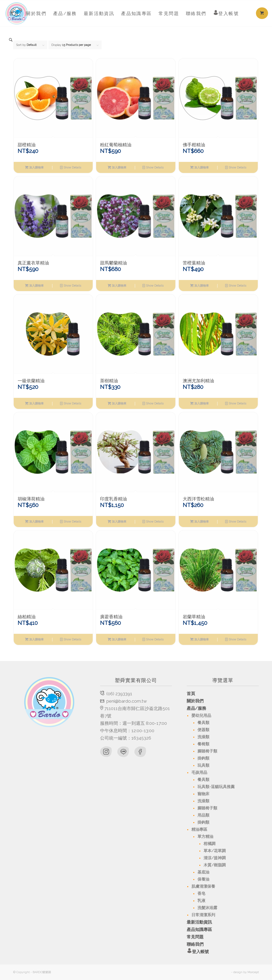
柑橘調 (209, 844)
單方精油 (205, 837)
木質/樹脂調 (215, 865)
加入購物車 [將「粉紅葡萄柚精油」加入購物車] (117, 167)
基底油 (203, 872)
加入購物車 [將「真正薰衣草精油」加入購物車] (34, 286)
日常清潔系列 (203, 915)
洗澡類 (203, 737)
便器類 (203, 730)
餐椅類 (203, 744)
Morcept (253, 972)
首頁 (191, 694)
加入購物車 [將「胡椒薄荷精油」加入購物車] (34, 522)
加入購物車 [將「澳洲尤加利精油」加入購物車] (199, 403)
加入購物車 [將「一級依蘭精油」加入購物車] (34, 403)
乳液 (201, 901)
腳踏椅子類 (207, 751)
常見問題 (195, 937)
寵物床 (203, 794)
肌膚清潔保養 (203, 886)
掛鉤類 (203, 758)
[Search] (11, 40)
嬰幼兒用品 (201, 716)
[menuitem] (14, 13)
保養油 (203, 879)
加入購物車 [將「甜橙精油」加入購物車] (34, 167)
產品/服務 (196, 708)
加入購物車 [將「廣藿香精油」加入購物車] (117, 639)
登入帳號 (223, 952)
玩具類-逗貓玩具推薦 (216, 787)
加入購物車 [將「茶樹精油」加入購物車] (117, 403)
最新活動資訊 (199, 922)
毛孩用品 (199, 773)
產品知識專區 (199, 930)
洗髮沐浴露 (207, 908)
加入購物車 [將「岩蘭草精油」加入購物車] (199, 639)
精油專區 (199, 829)
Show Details (71, 167)
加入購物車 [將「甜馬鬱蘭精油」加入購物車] (117, 286)
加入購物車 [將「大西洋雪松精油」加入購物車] (199, 522)
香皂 (201, 894)
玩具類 (203, 765)
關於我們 (195, 701)
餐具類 (203, 723)
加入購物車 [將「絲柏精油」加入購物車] (34, 639)
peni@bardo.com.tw (127, 701)
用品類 (203, 815)
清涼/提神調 (215, 858)
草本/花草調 (215, 851)
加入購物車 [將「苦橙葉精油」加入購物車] (199, 286)
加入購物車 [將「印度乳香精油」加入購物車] (117, 522)
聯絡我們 (195, 944)
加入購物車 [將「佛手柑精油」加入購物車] (199, 167)
